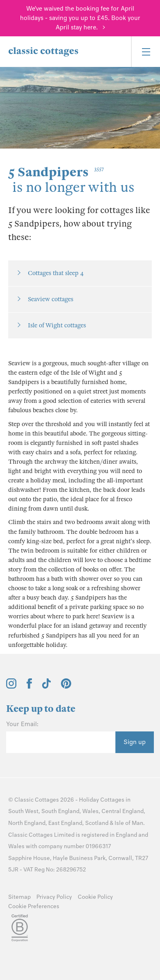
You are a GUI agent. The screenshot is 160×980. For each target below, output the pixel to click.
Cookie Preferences (34, 906)
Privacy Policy (54, 897)
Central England (123, 811)
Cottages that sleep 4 (56, 273)
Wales (90, 811)
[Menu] (145, 52)
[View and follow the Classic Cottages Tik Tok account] (47, 687)
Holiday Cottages (102, 800)
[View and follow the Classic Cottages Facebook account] (29, 687)
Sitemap (19, 897)
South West (23, 811)
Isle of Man (129, 823)
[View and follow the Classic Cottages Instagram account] (11, 687)
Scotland (97, 823)
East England (65, 823)
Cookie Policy (95, 897)
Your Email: (22, 724)
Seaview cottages (51, 299)
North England (27, 823)
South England (60, 811)
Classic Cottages (37, 800)
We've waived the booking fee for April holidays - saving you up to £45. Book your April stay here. (80, 18)
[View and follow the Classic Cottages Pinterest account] (66, 687)
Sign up (135, 742)
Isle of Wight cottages (57, 325)
